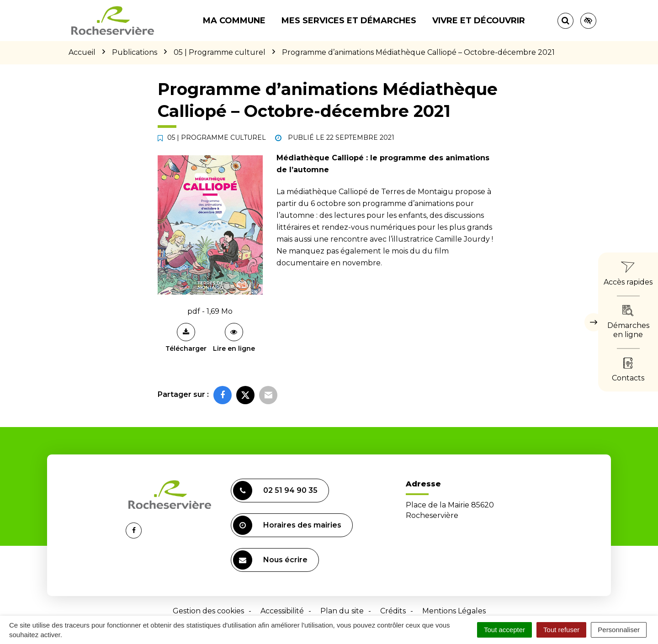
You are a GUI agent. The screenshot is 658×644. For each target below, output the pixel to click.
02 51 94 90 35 (275, 491)
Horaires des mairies (287, 525)
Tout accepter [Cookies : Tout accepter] (504, 630)
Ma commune (234, 21)
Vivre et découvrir (479, 21)
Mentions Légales (454, 611)
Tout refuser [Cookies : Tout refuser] (561, 630)
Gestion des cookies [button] (208, 611)
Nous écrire (270, 560)
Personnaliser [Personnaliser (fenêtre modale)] (619, 630)
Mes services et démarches (349, 21)
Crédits (393, 611)
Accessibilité (282, 611)
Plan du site (342, 611)
